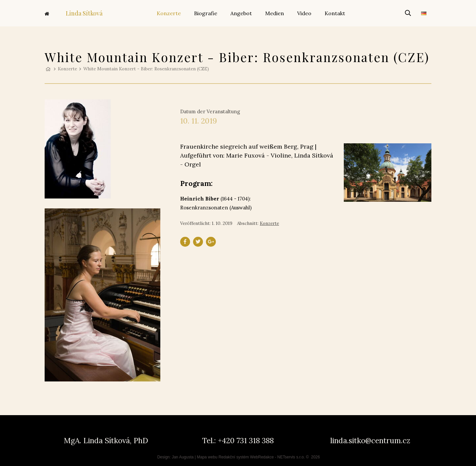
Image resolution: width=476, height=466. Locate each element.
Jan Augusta (183, 457)
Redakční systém (234, 457)
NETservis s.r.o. (291, 457)
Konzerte (67, 69)
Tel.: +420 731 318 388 (238, 440)
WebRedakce (262, 457)
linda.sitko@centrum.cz (370, 440)
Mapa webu (207, 457)
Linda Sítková (74, 13)
